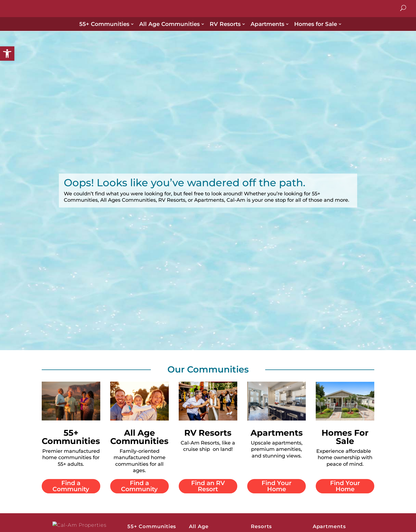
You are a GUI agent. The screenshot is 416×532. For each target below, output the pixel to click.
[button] (7, 54)
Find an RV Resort (208, 492)
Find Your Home (277, 492)
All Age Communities (169, 31)
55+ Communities (104, 31)
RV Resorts (225, 31)
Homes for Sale (316, 31)
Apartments (267, 31)
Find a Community (71, 492)
